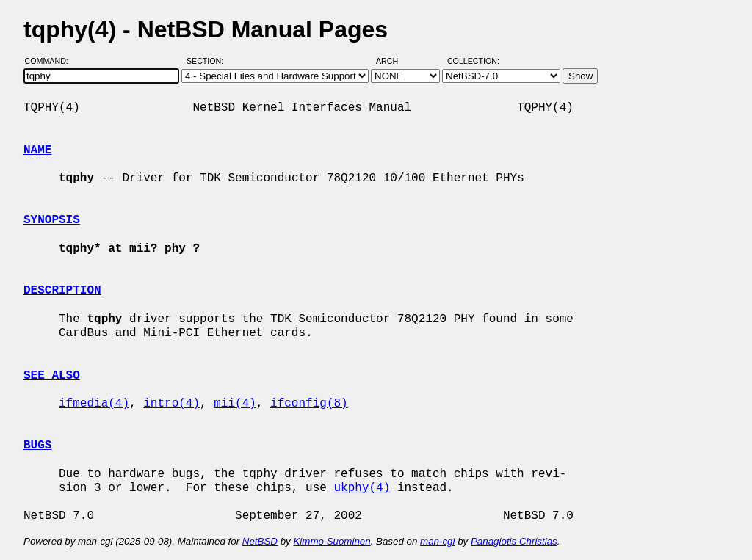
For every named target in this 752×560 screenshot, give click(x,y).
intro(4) (171, 404)
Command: (51, 61)
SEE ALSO (52, 376)
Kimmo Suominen (332, 541)
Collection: (473, 61)
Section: (208, 61)
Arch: (395, 61)
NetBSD (260, 541)
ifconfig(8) (309, 404)
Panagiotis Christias (514, 541)
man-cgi (437, 541)
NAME (37, 150)
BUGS (37, 446)
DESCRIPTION (62, 291)
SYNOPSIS (52, 220)
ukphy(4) (362, 488)
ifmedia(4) (94, 404)
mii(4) (235, 404)
